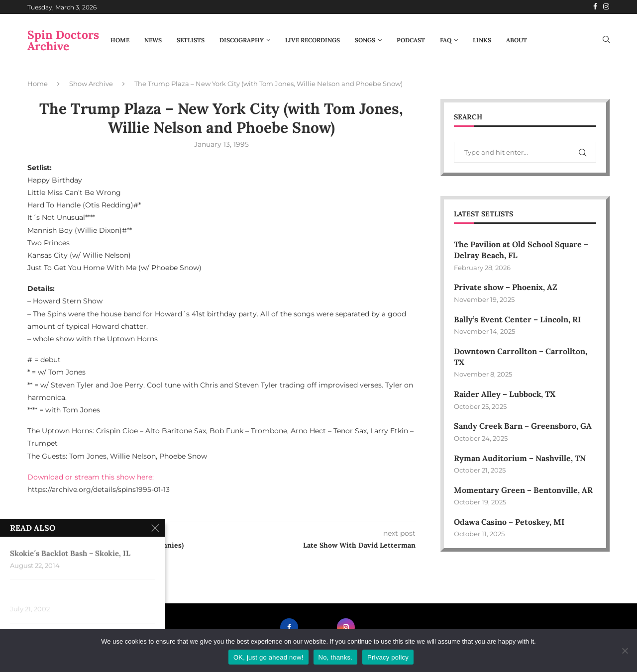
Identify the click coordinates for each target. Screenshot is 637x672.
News (153, 40)
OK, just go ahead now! (268, 657)
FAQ (446, 40)
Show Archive (91, 84)
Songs (365, 40)
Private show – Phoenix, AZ (506, 288)
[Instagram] (606, 7)
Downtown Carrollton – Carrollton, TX (521, 357)
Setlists (191, 40)
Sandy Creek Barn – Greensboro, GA (523, 426)
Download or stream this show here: (91, 477)
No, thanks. (336, 657)
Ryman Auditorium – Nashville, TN (520, 458)
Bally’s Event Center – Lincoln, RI (517, 319)
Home (120, 40)
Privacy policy (388, 657)
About (517, 40)
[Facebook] (595, 7)
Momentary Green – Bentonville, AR (523, 490)
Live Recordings (313, 40)
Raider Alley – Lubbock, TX (505, 394)
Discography (242, 40)
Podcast (411, 40)
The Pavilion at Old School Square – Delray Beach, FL (521, 250)
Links (482, 40)
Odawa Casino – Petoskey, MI (509, 522)
